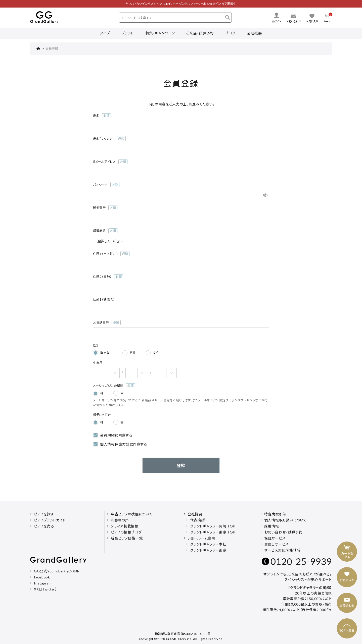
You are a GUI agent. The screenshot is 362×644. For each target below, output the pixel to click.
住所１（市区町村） (111, 254)
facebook (42, 577)
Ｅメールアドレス (110, 162)
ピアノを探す (44, 514)
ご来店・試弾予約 (200, 33)
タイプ (105, 33)
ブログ (230, 33)
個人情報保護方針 (115, 444)
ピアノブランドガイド (50, 520)
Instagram (43, 583)
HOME (35, 49)
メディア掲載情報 (125, 526)
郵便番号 (105, 208)
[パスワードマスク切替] (265, 195)
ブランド (128, 33)
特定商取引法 (275, 514)
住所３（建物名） (104, 300)
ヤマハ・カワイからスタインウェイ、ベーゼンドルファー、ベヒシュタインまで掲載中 (181, 4)
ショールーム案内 (201, 538)
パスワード (106, 185)
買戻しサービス (277, 544)
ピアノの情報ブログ (126, 532)
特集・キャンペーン (160, 33)
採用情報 (272, 526)
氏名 (102, 116)
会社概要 (255, 33)
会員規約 (107, 435)
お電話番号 (107, 323)
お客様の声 (120, 520)
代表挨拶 (197, 520)
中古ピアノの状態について (132, 514)
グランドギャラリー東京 (208, 550)
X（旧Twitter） (46, 589)
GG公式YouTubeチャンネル (57, 571)
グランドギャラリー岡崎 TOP (213, 526)
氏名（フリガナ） (109, 139)
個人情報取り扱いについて (285, 520)
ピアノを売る (44, 526)
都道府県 (105, 231)
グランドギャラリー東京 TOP (213, 532)
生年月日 (99, 363)
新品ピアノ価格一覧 (127, 538)
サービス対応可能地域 (282, 550)
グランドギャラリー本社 (208, 544)
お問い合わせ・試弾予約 (283, 532)
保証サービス (275, 538)
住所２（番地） (108, 277)
